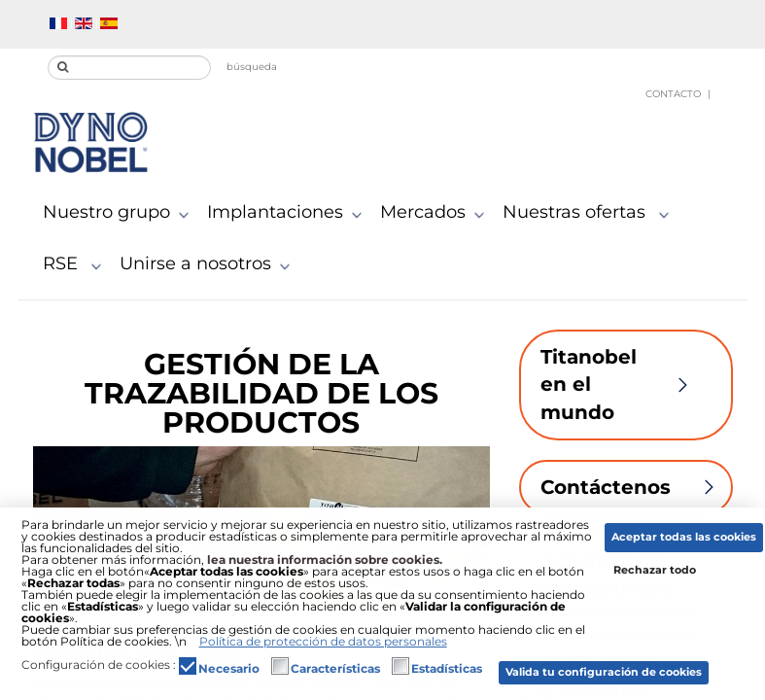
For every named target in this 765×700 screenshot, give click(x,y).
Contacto (673, 94)
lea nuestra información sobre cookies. (325, 560)
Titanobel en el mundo (626, 385)
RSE (76, 264)
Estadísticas (447, 669)
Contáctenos (637, 487)
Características (335, 669)
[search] (129, 68)
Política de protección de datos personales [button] (323, 641)
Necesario (229, 669)
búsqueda (252, 67)
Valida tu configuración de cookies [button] (604, 672)
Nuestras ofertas (590, 213)
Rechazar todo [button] (655, 570)
